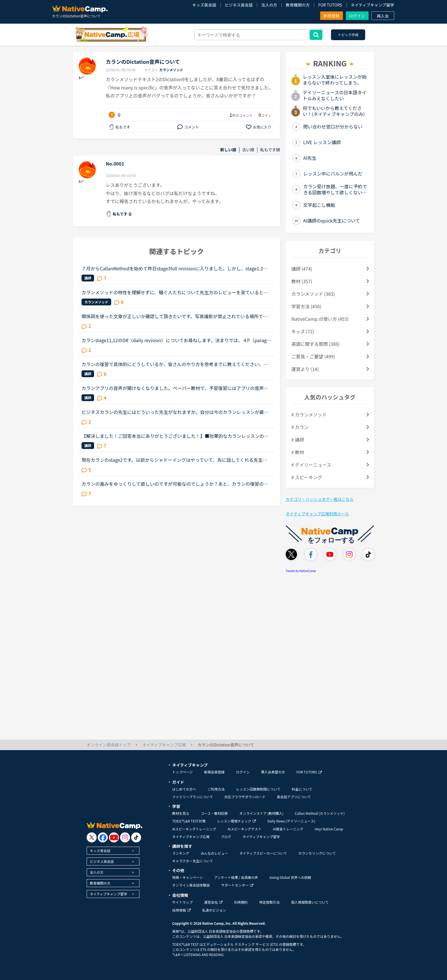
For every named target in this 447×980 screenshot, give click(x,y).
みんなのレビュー (214, 853)
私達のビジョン (214, 910)
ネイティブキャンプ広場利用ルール (317, 514)
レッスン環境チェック (236, 821)
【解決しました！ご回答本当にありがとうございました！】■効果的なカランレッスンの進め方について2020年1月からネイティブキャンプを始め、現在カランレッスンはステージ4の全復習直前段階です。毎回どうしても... (175, 436)
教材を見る (181, 813)
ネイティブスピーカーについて (263, 853)
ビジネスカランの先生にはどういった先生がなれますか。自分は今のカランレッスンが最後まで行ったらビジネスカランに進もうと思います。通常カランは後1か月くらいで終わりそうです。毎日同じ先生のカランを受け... (176, 412)
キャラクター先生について (193, 861)
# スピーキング (307, 477)
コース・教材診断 (214, 813)
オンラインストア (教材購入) (261, 813)
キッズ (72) (303, 331)
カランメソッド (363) (313, 294)
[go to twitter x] (92, 837)
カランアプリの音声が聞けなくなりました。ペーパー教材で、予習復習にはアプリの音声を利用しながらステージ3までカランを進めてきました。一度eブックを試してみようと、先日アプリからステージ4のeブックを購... (175, 388)
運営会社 (213, 902)
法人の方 (269, 5)
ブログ (226, 837)
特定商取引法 (269, 902)
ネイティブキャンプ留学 (372, 5)
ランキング (181, 853)
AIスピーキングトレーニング (194, 829)
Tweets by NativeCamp (301, 571)
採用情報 (181, 910)
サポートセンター (237, 885)
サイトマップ (182, 902)
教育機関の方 (298, 5)
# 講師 (298, 440)
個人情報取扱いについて (310, 902)
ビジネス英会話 (239, 5)
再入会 (383, 16)
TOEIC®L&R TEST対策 (189, 821)
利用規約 (241, 902)
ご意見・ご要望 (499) (313, 356)
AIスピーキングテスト (244, 829)
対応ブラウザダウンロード (245, 797)
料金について (302, 789)
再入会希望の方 (273, 772)
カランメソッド (171, 70)
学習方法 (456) (306, 306)
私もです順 (270, 150)
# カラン (300, 427)
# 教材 (298, 452)
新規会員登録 (214, 772)
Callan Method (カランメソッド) (320, 813)
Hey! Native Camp (329, 829)
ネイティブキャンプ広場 (191, 837)
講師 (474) (302, 269)
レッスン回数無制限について (258, 789)
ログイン (357, 16)
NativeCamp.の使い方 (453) (320, 319)
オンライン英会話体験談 (191, 885)
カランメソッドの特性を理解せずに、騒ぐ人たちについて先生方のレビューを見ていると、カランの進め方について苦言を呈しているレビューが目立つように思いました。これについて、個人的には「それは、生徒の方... (175, 292)
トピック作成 (348, 35)
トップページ (182, 772)
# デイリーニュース (311, 465)
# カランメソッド (309, 415)
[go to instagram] (125, 837)
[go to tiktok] (136, 837)
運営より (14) (305, 369)
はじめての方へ (184, 789)
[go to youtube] (114, 837)
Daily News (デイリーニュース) (291, 821)
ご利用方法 (216, 789)
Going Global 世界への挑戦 (290, 877)
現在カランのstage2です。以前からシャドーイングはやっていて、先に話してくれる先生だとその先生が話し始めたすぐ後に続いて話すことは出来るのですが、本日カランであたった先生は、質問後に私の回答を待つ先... (175, 460)
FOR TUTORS (330, 5)
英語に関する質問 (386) (315, 344)
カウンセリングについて (317, 853)
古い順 (248, 150)
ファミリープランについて (193, 797)
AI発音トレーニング (288, 829)
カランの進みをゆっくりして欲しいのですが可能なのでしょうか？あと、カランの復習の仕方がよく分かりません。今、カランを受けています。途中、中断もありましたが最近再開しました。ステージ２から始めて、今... (175, 484)
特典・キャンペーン (187, 877)
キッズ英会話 (204, 5)
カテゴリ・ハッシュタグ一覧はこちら (320, 499)
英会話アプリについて (294, 797)
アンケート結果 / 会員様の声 (236, 877)
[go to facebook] (103, 837)
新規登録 (332, 16)
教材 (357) (302, 281)
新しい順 (228, 150)
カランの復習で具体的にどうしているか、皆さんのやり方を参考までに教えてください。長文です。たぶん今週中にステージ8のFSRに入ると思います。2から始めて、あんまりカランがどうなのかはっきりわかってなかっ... (176, 364)
